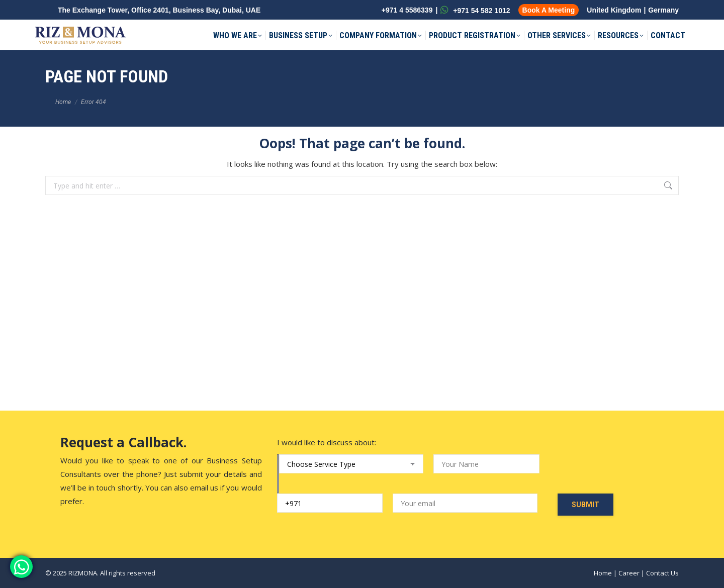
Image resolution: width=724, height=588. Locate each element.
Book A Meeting (549, 10)
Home (603, 573)
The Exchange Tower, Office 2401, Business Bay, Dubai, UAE (159, 10)
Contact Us (662, 573)
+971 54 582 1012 (475, 10)
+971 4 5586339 (406, 10)
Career (629, 573)
